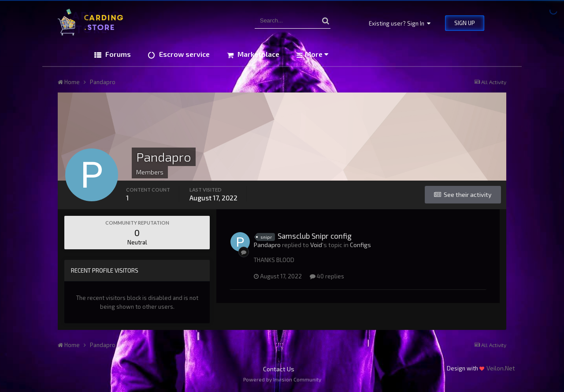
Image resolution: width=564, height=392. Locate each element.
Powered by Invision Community (282, 379)
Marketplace (258, 54)
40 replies (327, 276)
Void (316, 245)
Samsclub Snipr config (315, 236)
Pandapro (267, 245)
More (317, 54)
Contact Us (279, 369)
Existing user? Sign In (400, 23)
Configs (360, 245)
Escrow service (184, 54)
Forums (117, 54)
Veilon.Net (501, 368)
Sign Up (465, 23)
